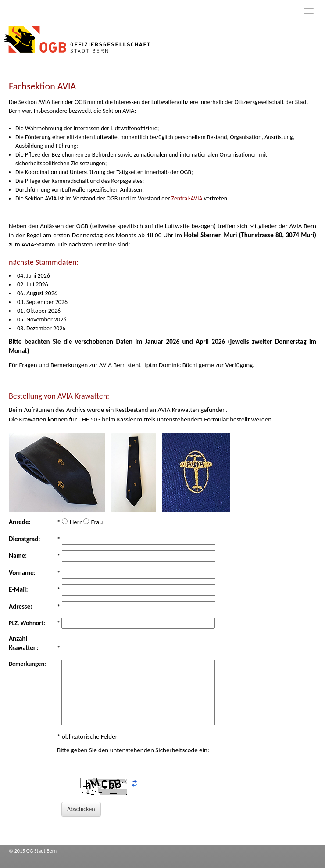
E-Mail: (18, 589)
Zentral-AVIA (188, 198)
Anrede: (20, 522)
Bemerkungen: (27, 664)
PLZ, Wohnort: (27, 623)
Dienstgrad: (24, 539)
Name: (18, 556)
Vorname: (22, 573)
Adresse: (21, 607)
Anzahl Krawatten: (24, 643)
